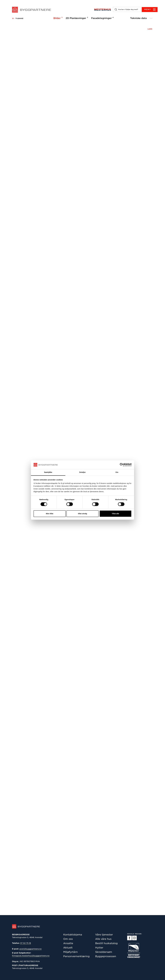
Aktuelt (68, 948)
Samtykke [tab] (48, 472)
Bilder (58, 18)
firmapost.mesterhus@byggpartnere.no (31, 956)
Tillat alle (115, 514)
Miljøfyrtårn (70, 952)
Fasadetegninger (102, 18)
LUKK (150, 29)
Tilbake (18, 19)
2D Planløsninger (76, 18)
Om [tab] (117, 472)
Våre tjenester (104, 935)
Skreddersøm (104, 952)
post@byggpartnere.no (31, 949)
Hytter (99, 948)
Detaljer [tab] (82, 472)
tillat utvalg (82, 514)
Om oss (68, 939)
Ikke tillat (49, 514)
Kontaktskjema (73, 935)
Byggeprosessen (106, 956)
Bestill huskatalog (106, 943)
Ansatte (68, 943)
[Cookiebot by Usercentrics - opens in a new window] (122, 465)
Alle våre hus (103, 939)
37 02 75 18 (26, 943)
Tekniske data (138, 18)
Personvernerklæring (76, 956)
